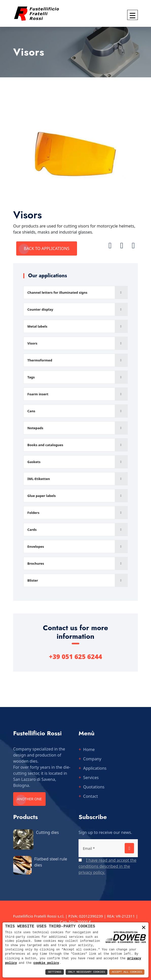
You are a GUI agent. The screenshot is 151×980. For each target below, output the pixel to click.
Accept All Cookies (127, 972)
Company (92, 759)
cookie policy (46, 963)
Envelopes (36, 546)
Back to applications (47, 248)
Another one (29, 799)
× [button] (144, 928)
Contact (90, 796)
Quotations (94, 787)
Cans (31, 411)
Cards (32, 530)
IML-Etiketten (39, 479)
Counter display (40, 309)
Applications (95, 768)
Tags (31, 377)
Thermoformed (40, 360)
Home (89, 749)
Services (91, 778)
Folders (33, 513)
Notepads (35, 428)
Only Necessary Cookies (87, 972)
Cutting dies (47, 832)
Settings (55, 972)
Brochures (36, 563)
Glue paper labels (42, 496)
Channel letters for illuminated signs (57, 292)
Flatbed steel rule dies (51, 862)
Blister (33, 580)
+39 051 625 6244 (75, 656)
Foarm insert (38, 394)
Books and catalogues (45, 445)
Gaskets (34, 462)
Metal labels (37, 326)
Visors (32, 343)
